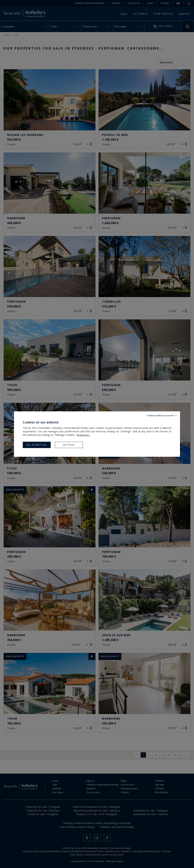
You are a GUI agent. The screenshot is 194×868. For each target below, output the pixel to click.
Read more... (84, 435)
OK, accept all (37, 445)
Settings (69, 445)
